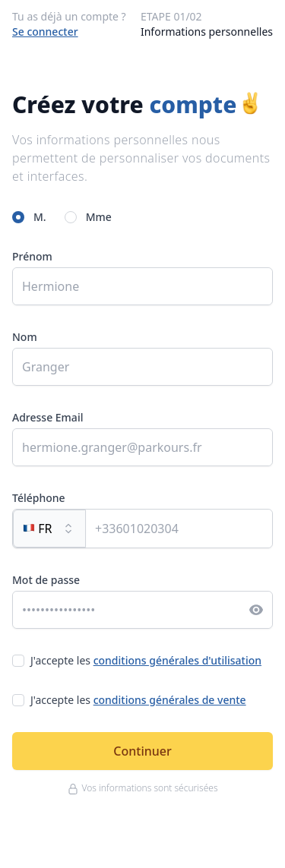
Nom (25, 337)
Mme (99, 217)
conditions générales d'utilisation (177, 660)
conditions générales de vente (170, 700)
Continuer (142, 751)
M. (40, 217)
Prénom (32, 256)
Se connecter (45, 32)
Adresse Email (47, 417)
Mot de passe (46, 580)
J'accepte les (146, 660)
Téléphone (39, 498)
